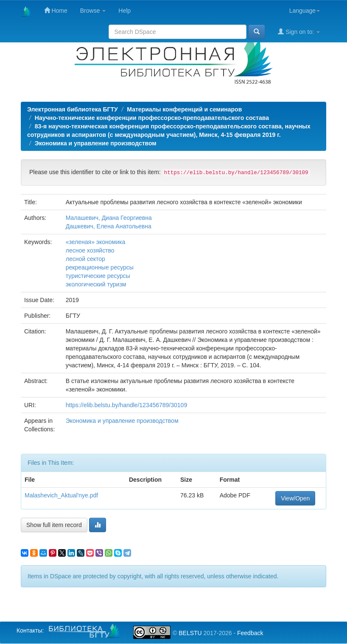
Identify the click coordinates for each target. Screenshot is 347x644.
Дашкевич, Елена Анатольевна (109, 226)
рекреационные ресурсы (100, 267)
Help (125, 11)
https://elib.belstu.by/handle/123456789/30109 (126, 405)
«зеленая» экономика (96, 242)
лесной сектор (85, 259)
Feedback (250, 633)
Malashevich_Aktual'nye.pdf (61, 495)
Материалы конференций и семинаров (184, 109)
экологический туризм (96, 284)
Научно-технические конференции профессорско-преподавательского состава (152, 118)
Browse (93, 11)
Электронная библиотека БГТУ (73, 109)
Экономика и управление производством (96, 143)
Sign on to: (299, 32)
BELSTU (190, 633)
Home (56, 10)
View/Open (295, 498)
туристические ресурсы (98, 276)
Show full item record (54, 525)
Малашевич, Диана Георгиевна (109, 218)
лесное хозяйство (90, 250)
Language (305, 11)
